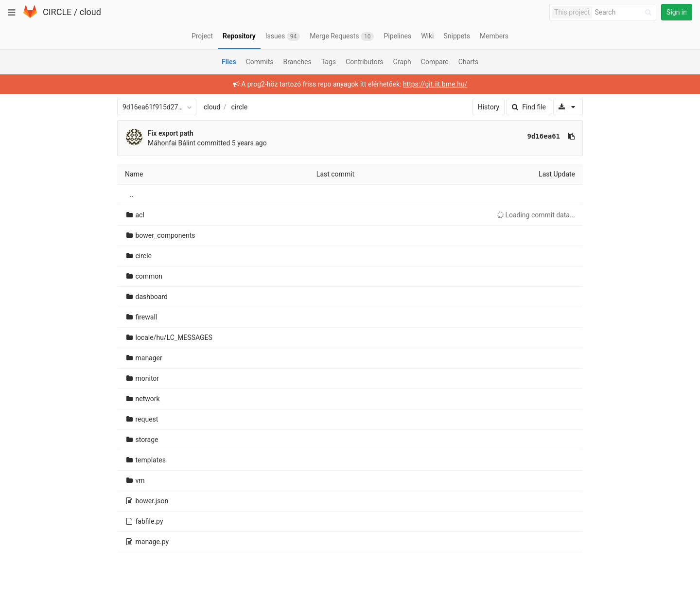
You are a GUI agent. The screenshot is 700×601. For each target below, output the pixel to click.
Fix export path (171, 133)
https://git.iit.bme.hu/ (435, 84)
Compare (435, 62)
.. (131, 194)
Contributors (365, 62)
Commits (260, 62)
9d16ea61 (544, 136)
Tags (329, 62)
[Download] (568, 107)
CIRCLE (57, 12)
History (489, 107)
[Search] (625, 12)
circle (240, 107)
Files (229, 62)
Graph (402, 62)
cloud (90, 12)
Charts (468, 62)
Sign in (677, 12)
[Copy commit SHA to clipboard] (571, 136)
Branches (297, 62)
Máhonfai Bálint (172, 143)
